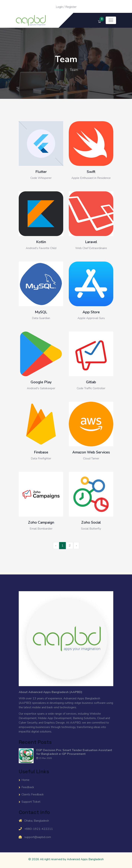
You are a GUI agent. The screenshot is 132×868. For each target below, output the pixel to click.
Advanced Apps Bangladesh (85, 859)
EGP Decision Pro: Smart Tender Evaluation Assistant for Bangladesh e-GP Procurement (74, 752)
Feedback (28, 787)
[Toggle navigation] (111, 20)
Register (71, 7)
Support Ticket (31, 802)
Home (59, 70)
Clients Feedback (33, 794)
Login (59, 7)
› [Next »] (76, 546)
